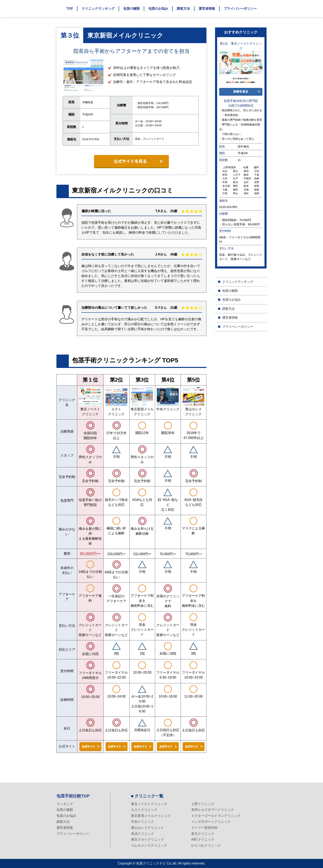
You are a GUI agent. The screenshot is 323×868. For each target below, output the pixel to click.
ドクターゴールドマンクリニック (216, 816)
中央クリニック (143, 822)
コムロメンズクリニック (149, 845)
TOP (70, 9)
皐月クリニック (203, 834)
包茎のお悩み (158, 9)
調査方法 (183, 9)
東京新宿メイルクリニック (151, 816)
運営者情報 (207, 9)
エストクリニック (144, 810)
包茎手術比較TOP (73, 796)
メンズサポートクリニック (211, 822)
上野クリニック (203, 804)
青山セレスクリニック (147, 828)
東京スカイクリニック (147, 839)
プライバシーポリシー (240, 9)
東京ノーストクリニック (149, 804)
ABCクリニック (203, 839)
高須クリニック (143, 834)
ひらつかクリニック (206, 845)
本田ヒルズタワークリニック (213, 810)
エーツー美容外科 (204, 828)
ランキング (65, 804)
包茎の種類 (131, 9)
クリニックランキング (98, 9)
